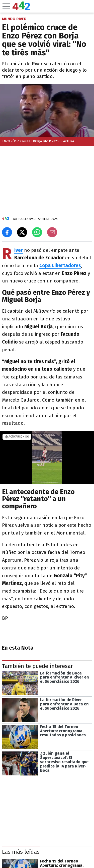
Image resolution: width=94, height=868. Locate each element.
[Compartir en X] (22, 232)
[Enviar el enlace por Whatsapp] (37, 232)
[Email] (52, 232)
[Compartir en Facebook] (7, 232)
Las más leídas (21, 852)
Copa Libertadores (60, 266)
